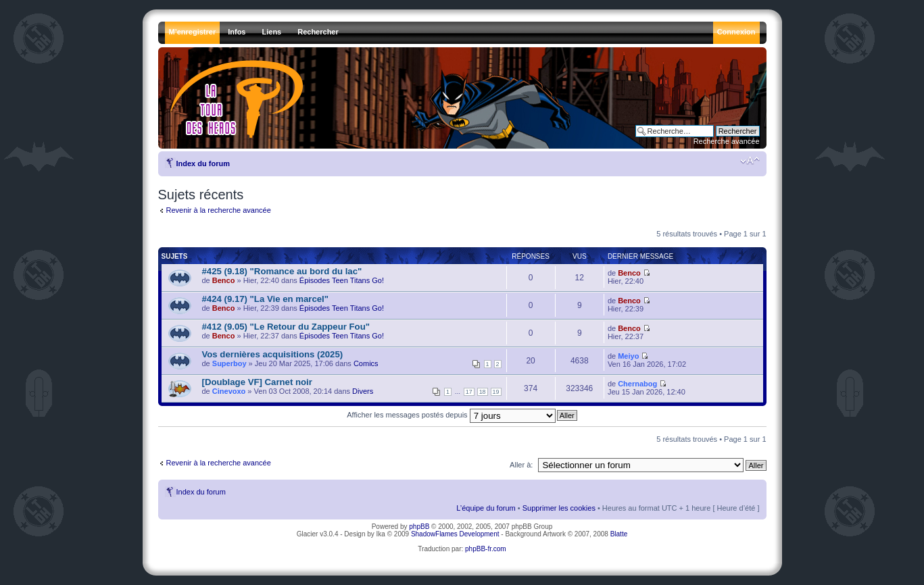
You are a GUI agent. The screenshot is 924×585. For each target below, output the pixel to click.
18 (483, 392)
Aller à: (521, 465)
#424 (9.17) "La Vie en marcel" (265, 299)
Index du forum (203, 163)
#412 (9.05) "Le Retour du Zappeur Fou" (286, 327)
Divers (363, 391)
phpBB (419, 527)
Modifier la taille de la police (750, 161)
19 (496, 392)
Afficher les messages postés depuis (451, 415)
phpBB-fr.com (486, 549)
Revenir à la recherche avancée (219, 210)
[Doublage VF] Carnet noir (257, 382)
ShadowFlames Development (455, 534)
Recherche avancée (727, 141)
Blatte (619, 534)
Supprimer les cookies (559, 508)
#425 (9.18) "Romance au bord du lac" (282, 271)
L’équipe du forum (486, 508)
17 (469, 392)
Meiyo (628, 356)
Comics (366, 363)
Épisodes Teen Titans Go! (342, 280)
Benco (224, 280)
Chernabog (637, 384)
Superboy (229, 363)
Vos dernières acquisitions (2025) (273, 354)
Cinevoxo (229, 391)
